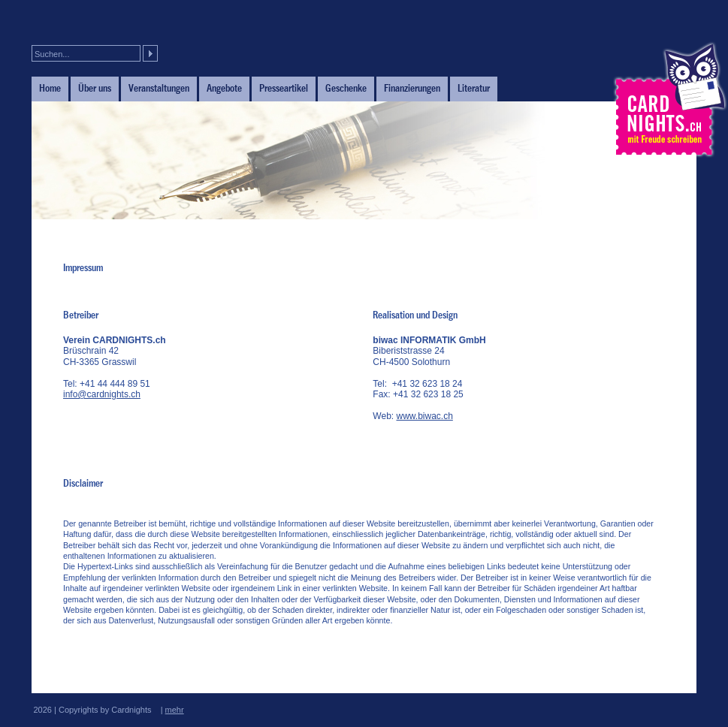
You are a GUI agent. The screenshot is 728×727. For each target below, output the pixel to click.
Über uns (95, 88)
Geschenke (346, 88)
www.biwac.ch (424, 416)
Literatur (474, 88)
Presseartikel (284, 88)
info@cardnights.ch (102, 394)
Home (50, 88)
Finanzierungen (412, 88)
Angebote (224, 88)
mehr (175, 710)
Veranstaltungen (159, 88)
